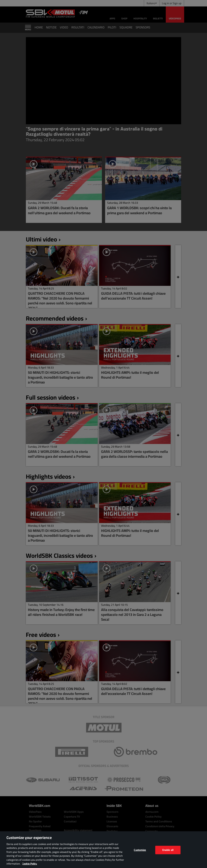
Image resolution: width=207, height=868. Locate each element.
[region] (103, 850)
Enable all (168, 850)
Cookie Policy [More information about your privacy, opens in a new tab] (30, 864)
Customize (140, 850)
